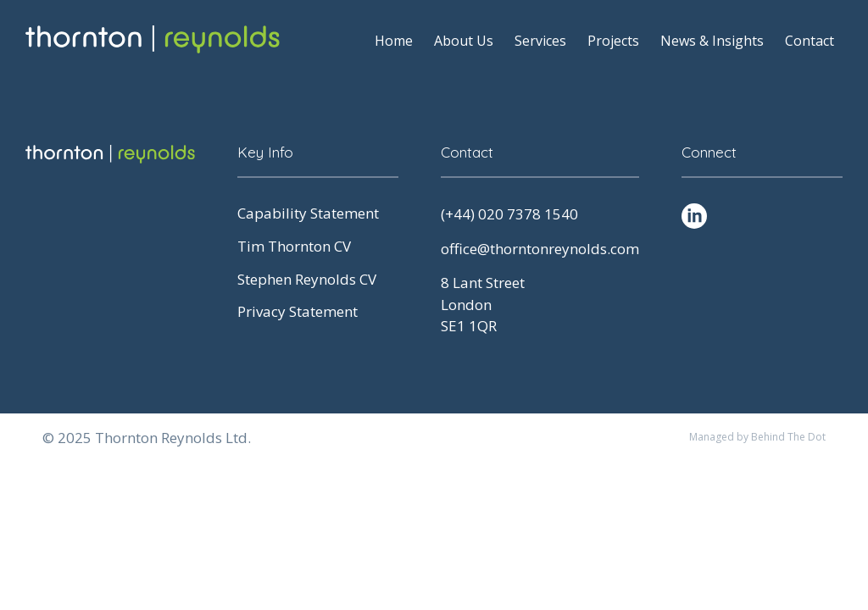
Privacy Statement (298, 311)
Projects (613, 41)
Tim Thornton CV (294, 246)
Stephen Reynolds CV (307, 279)
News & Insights (712, 41)
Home (394, 41)
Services (540, 41)
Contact (810, 41)
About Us (464, 41)
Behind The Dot (788, 437)
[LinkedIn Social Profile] (694, 216)
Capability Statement (308, 213)
